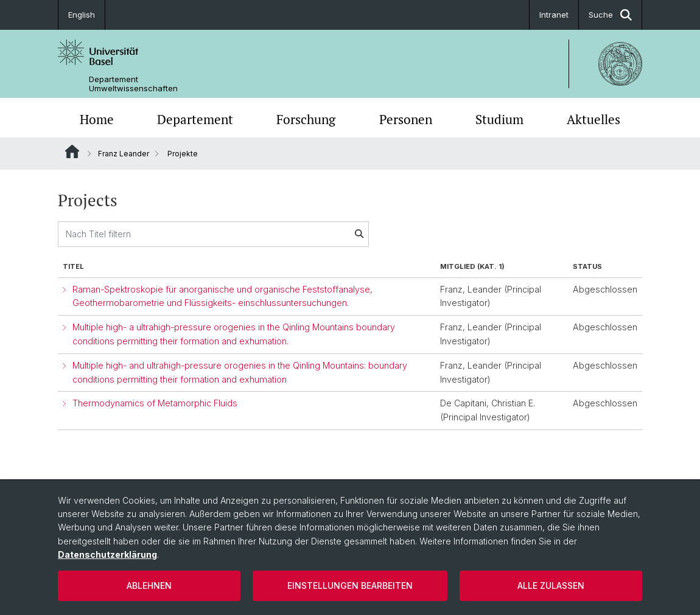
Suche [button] (610, 15)
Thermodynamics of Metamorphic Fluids (155, 403)
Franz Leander (124, 154)
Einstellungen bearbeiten (350, 585)
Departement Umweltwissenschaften (133, 84)
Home (97, 119)
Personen (406, 119)
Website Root (72, 151)
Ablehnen (149, 585)
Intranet (554, 15)
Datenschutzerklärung (107, 554)
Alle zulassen (551, 585)
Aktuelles (593, 119)
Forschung (306, 119)
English (82, 15)
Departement (195, 119)
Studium (499, 119)
